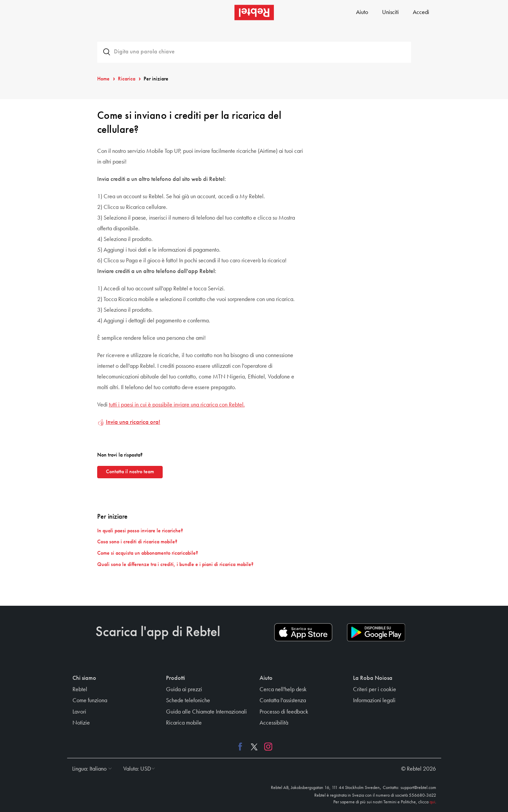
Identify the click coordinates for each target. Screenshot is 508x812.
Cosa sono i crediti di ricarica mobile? (137, 542)
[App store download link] (303, 632)
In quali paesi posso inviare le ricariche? (140, 531)
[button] (90, 769)
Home (103, 79)
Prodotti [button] (176, 678)
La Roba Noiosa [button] (373, 678)
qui (432, 802)
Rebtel (80, 690)
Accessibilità (274, 723)
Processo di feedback (284, 712)
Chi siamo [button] (84, 678)
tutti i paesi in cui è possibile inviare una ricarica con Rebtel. (177, 405)
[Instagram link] (267, 747)
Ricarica (127, 79)
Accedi (421, 12)
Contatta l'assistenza (283, 701)
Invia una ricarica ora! (133, 422)
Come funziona (90, 701)
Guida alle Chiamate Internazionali (206, 712)
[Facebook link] (242, 747)
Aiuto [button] (266, 678)
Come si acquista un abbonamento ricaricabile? (148, 553)
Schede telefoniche (188, 701)
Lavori (79, 712)
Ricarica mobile (184, 723)
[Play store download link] (376, 632)
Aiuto (362, 12)
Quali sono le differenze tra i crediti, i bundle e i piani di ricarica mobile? (175, 565)
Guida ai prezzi (184, 690)
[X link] (254, 747)
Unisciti (390, 12)
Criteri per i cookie (375, 690)
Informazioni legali (374, 701)
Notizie (81, 723)
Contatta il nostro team (130, 472)
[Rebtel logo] (254, 13)
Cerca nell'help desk (283, 690)
